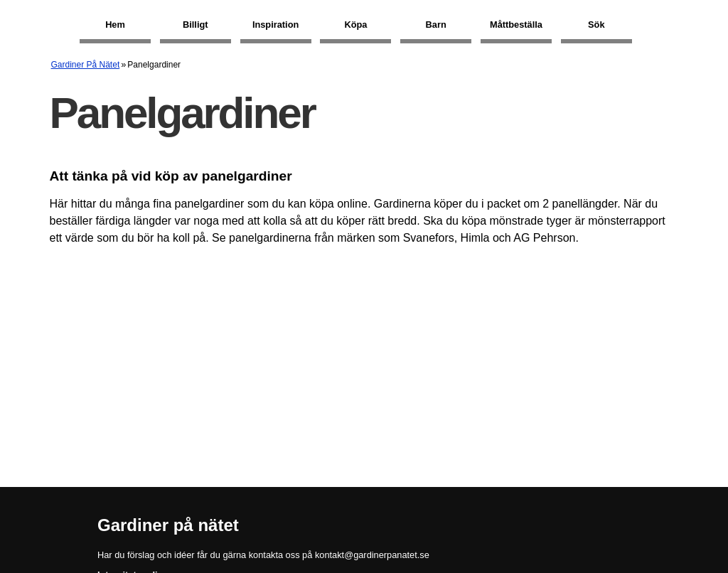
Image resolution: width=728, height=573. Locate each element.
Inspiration (275, 25)
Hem (115, 25)
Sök (596, 25)
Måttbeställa (516, 25)
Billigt (196, 25)
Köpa (355, 25)
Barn (436, 25)
